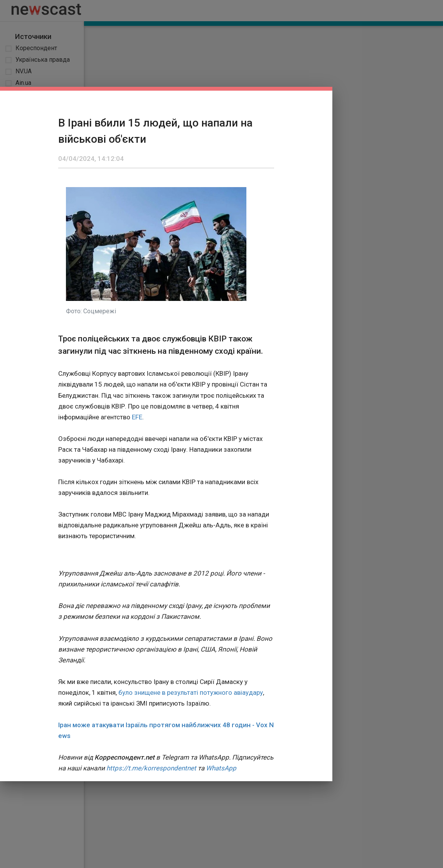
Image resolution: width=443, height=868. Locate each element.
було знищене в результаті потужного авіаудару (191, 692)
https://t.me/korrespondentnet (151, 768)
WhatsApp (221, 768)
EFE (137, 417)
